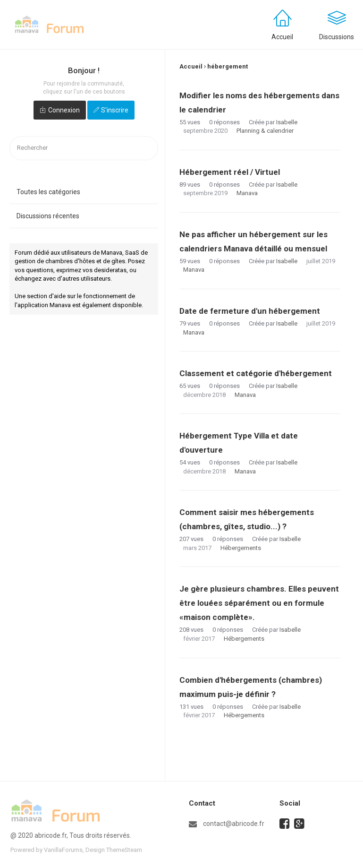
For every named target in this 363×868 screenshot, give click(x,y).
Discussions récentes (48, 216)
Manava (247, 193)
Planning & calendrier (265, 131)
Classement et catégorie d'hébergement (256, 373)
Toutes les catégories (48, 192)
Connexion (64, 110)
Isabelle (287, 122)
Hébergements (241, 548)
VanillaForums (63, 850)
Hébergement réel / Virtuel (230, 172)
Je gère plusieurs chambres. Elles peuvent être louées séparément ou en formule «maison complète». (259, 603)
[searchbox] (84, 148)
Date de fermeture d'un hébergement (250, 311)
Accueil (282, 37)
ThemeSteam (124, 850)
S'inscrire (115, 110)
